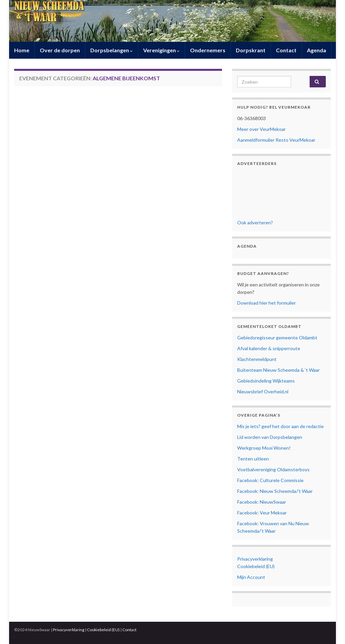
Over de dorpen (60, 50)
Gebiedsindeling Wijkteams (266, 381)
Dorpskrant (251, 50)
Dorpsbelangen (112, 50)
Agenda (317, 50)
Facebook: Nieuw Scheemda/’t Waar (275, 491)
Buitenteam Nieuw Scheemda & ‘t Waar (278, 370)
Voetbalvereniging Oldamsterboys (273, 469)
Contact (286, 50)
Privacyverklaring (255, 559)
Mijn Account (251, 577)
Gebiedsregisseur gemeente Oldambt (277, 338)
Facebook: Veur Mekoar (262, 513)
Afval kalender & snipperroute (269, 348)
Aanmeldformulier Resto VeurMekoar (276, 140)
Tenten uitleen (253, 459)
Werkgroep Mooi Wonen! (264, 448)
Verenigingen (161, 50)
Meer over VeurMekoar (261, 129)
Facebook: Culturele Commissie (270, 480)
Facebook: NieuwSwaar (262, 502)
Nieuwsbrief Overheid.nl (263, 391)
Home (22, 50)
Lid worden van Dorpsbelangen (270, 437)
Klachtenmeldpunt (257, 359)
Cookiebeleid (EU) (256, 566)
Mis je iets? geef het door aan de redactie (280, 426)
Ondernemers (208, 50)
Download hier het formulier (266, 303)
